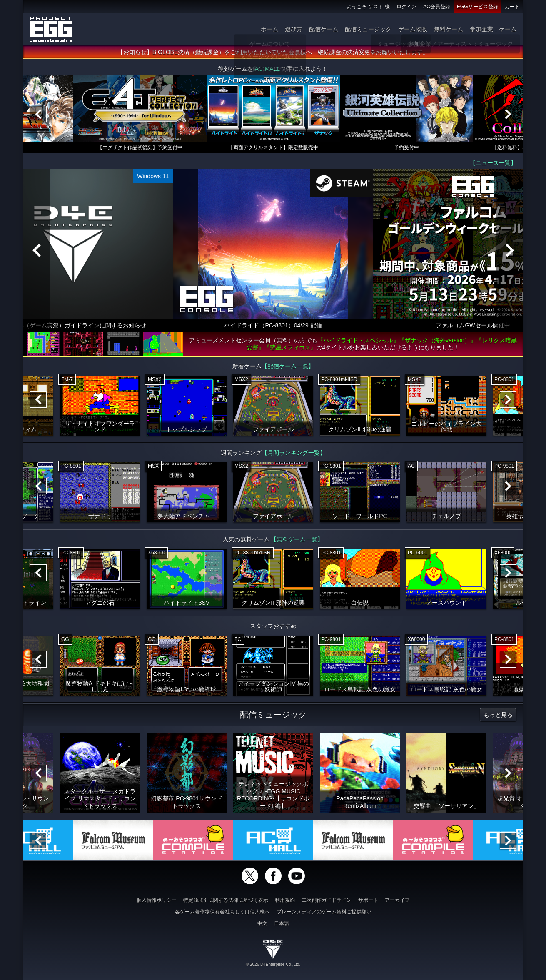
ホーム (269, 29)
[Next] (508, 114)
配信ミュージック (368, 29)
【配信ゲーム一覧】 (288, 366)
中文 (262, 923)
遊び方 (294, 29)
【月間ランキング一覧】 (294, 453)
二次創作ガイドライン (327, 900)
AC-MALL (267, 69)
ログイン (406, 7)
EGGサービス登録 (477, 7)
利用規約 (285, 900)
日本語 (282, 923)
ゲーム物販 (413, 29)
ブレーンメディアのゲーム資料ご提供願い (324, 912)
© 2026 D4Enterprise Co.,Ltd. (273, 964)
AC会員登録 (437, 7)
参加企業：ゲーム (493, 29)
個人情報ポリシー (157, 900)
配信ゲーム (324, 29)
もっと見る (498, 715)
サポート (368, 900)
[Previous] (38, 114)
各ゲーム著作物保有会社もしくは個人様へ (222, 912)
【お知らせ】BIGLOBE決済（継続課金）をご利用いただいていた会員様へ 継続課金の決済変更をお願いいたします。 (273, 52)
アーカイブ (397, 900)
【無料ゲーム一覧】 (297, 539)
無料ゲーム (449, 29)
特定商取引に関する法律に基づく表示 (226, 900)
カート (512, 7)
